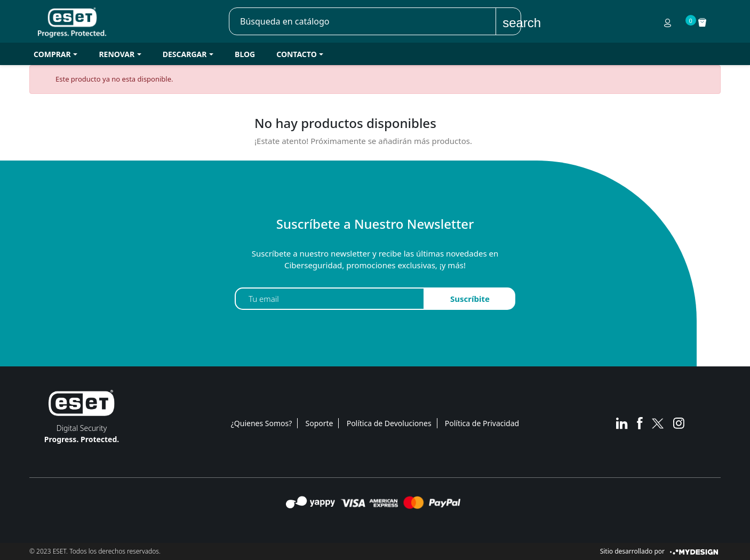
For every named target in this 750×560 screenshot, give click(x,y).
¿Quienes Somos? (262, 423)
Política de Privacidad (482, 423)
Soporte (320, 423)
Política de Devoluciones (389, 423)
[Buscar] (363, 21)
